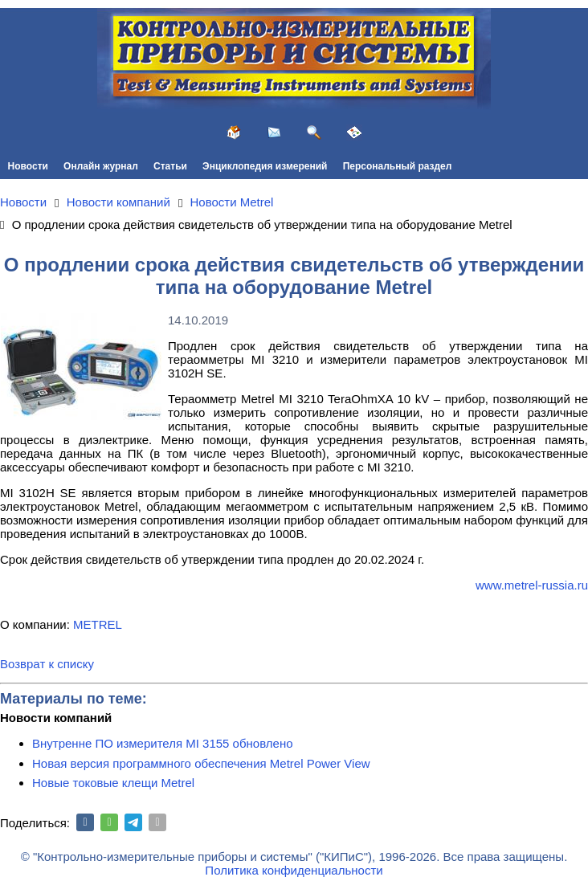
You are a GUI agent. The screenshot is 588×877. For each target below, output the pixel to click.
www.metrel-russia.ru (532, 585)
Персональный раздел (398, 166)
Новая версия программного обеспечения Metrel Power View (201, 763)
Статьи (170, 166)
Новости (28, 166)
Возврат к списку (47, 664)
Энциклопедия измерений (265, 166)
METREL (98, 624)
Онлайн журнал (101, 166)
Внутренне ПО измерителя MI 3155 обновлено (163, 743)
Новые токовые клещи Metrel (113, 783)
